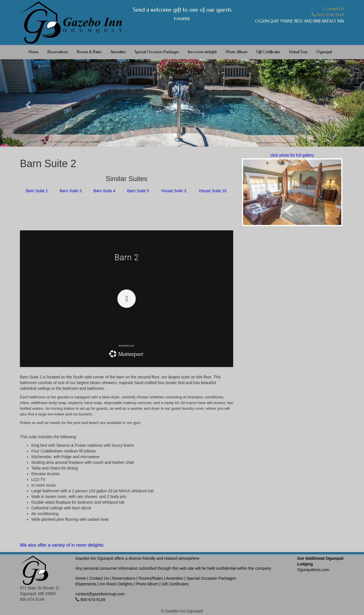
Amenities (118, 52)
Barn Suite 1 (37, 191)
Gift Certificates (268, 52)
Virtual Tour (298, 52)
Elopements (86, 584)
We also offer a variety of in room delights (62, 545)
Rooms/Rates (151, 578)
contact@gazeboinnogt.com (100, 594)
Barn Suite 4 (104, 191)
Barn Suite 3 (71, 191)
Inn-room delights (202, 52)
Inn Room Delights (116, 584)
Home (34, 52)
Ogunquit (324, 52)
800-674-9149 (328, 15)
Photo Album (236, 52)
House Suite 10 (213, 191)
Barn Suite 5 (138, 191)
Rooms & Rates (89, 52)
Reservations (58, 52)
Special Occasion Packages (157, 52)
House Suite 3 (174, 191)
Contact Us (334, 9)
